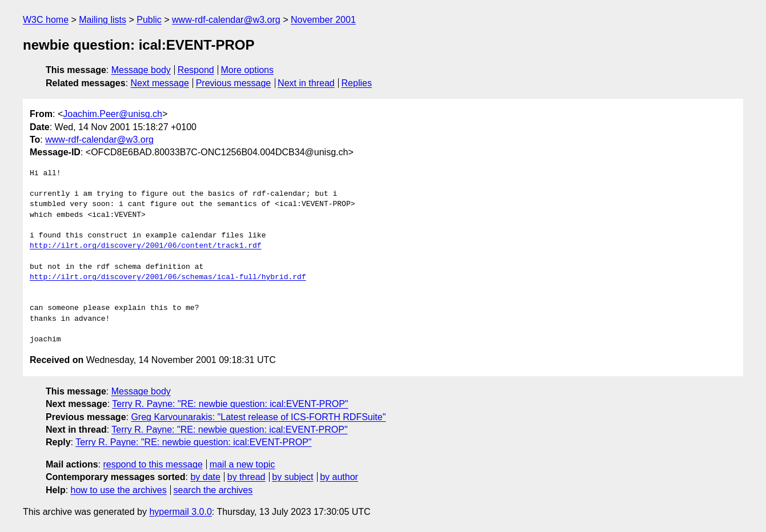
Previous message (234, 83)
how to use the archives (119, 490)
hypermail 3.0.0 (180, 512)
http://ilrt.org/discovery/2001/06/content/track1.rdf (146, 246)
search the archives (213, 490)
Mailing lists (103, 20)
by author (339, 477)
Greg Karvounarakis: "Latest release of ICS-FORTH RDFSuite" (258, 417)
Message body (141, 70)
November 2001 (323, 20)
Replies (357, 83)
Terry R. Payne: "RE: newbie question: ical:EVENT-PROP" (230, 404)
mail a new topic (242, 464)
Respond (196, 70)
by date (205, 477)
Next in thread (306, 83)
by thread (246, 477)
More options (248, 70)
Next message (160, 83)
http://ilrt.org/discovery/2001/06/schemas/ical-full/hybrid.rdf (168, 277)
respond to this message (153, 464)
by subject (292, 477)
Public (149, 20)
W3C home (46, 20)
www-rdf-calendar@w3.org (226, 20)
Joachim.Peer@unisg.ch (113, 114)
